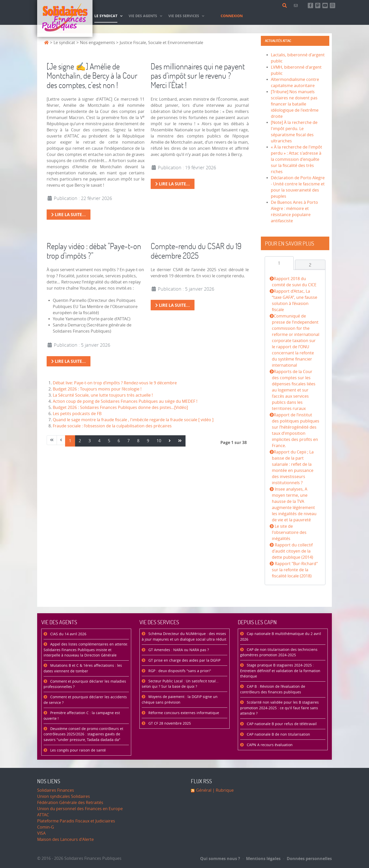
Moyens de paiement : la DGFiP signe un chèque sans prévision (180, 700)
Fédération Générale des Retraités (70, 803)
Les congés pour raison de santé (78, 750)
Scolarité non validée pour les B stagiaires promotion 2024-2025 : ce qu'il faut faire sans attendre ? (279, 708)
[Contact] (297, 6)
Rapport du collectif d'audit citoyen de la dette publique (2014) (293, 551)
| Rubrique (223, 790)
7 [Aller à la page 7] (129, 441)
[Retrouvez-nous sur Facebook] (310, 6)
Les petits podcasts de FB (77, 414)
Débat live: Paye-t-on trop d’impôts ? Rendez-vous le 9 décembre (115, 383)
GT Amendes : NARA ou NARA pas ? (178, 650)
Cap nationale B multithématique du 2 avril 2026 (281, 637)
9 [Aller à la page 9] (148, 441)
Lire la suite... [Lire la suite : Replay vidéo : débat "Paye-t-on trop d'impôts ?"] (69, 361)
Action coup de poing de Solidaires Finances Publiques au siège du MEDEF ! (125, 401)
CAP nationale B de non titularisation (278, 734)
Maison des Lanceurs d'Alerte (65, 839)
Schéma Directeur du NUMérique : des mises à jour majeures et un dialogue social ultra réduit (184, 637)
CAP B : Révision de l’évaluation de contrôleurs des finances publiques (273, 689)
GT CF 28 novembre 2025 (169, 723)
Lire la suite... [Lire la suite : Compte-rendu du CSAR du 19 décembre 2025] (173, 305)
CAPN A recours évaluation (269, 745)
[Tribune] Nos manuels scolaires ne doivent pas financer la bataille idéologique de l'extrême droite (295, 104)
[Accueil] (65, 18)
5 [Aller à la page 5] (109, 441)
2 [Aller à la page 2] (80, 441)
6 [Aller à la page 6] (119, 441)
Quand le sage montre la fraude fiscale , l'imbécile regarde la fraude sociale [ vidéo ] (133, 420)
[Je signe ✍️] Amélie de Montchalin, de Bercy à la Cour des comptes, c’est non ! (92, 76)
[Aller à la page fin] (180, 441)
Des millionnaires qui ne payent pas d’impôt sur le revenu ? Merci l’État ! (198, 76)
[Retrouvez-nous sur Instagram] (332, 6)
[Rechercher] (286, 6)
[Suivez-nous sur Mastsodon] (318, 6)
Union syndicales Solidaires (64, 796)
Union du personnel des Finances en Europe (80, 809)
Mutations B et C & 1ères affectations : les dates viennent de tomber (83, 668)
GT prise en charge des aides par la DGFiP (184, 660)
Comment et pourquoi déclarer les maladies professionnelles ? (85, 684)
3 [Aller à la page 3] (90, 441)
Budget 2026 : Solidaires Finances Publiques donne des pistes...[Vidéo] (120, 407)
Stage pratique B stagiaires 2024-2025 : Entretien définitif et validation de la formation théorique (280, 671)
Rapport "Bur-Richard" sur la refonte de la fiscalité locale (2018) (295, 570)
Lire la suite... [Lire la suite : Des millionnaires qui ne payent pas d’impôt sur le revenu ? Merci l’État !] (173, 184)
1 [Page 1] (70, 441)
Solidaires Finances (56, 790)
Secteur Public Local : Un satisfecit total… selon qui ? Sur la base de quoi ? (180, 684)
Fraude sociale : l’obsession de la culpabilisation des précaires (112, 426)
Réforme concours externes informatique (183, 713)
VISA (41, 833)
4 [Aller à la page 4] (99, 441)
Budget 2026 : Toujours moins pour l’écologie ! (97, 389)
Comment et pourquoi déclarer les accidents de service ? (85, 700)
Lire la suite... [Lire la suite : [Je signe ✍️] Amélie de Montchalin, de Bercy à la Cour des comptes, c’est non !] (69, 215)
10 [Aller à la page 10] (159, 441)
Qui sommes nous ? (220, 859)
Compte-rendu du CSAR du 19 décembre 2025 (196, 251)
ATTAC (43, 815)
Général (204, 790)
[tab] (279, 263)
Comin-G (46, 827)
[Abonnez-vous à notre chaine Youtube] (325, 6)
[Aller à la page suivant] (170, 441)
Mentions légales (262, 859)
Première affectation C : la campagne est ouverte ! (82, 716)
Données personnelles (308, 859)
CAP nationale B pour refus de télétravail (281, 724)
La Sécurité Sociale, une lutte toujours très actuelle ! (103, 395)
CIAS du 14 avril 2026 (68, 634)
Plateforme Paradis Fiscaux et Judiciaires (76, 821)
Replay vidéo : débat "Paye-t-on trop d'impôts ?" (94, 251)
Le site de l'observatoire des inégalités (289, 532)
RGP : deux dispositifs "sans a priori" (179, 671)
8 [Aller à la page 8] (138, 441)
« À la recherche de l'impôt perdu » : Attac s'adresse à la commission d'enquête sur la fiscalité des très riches (296, 159)
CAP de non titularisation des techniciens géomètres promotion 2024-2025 (279, 653)
